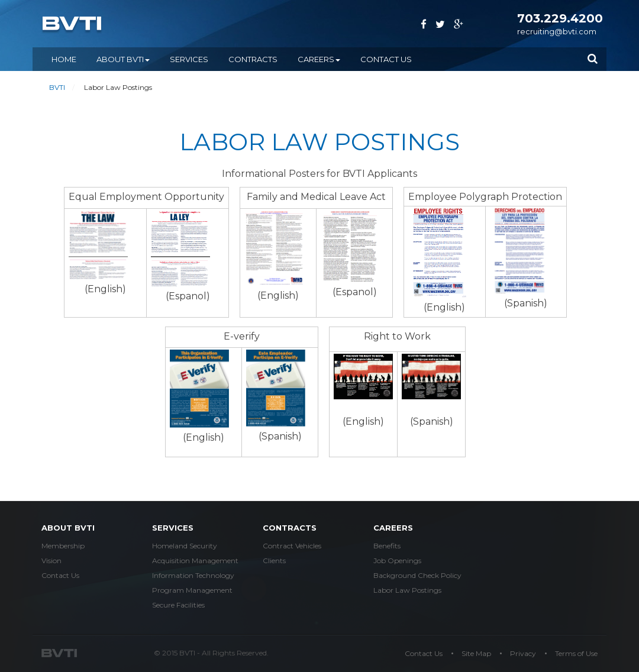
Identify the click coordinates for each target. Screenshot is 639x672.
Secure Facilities (178, 605)
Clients (274, 560)
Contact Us (386, 59)
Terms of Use (576, 653)
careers (393, 528)
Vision (51, 560)
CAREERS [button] (319, 59)
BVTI (57, 87)
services (173, 528)
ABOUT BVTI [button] (123, 59)
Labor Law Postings (407, 590)
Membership (63, 546)
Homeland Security (185, 546)
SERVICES (189, 59)
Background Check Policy (417, 575)
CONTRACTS (253, 59)
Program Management (192, 590)
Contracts (290, 528)
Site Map (476, 653)
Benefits (387, 546)
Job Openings (397, 560)
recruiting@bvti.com (557, 31)
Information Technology (193, 575)
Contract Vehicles (292, 546)
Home (64, 59)
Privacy (523, 653)
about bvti (68, 528)
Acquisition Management (195, 560)
